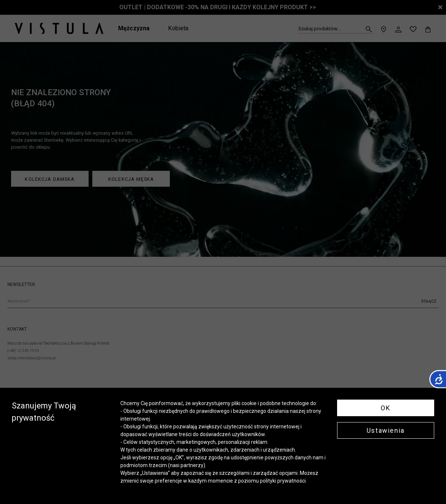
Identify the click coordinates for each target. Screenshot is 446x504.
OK (385, 408)
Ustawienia (386, 430)
